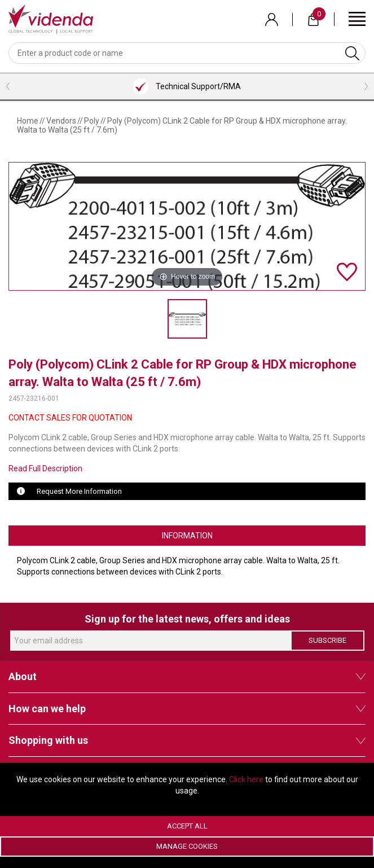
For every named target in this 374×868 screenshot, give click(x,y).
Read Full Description (45, 468)
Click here (246, 779)
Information (187, 536)
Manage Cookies (187, 846)
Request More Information (79, 491)
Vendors (61, 121)
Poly (92, 121)
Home (28, 121)
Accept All (187, 826)
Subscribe (327, 640)
